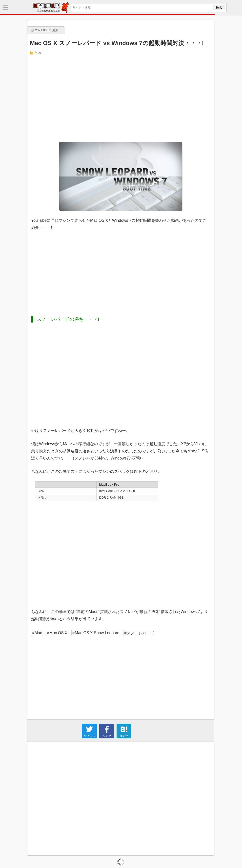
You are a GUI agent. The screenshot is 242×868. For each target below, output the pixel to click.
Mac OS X (58, 633)
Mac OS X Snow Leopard (97, 633)
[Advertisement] (121, 98)
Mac (38, 53)
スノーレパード (141, 633)
